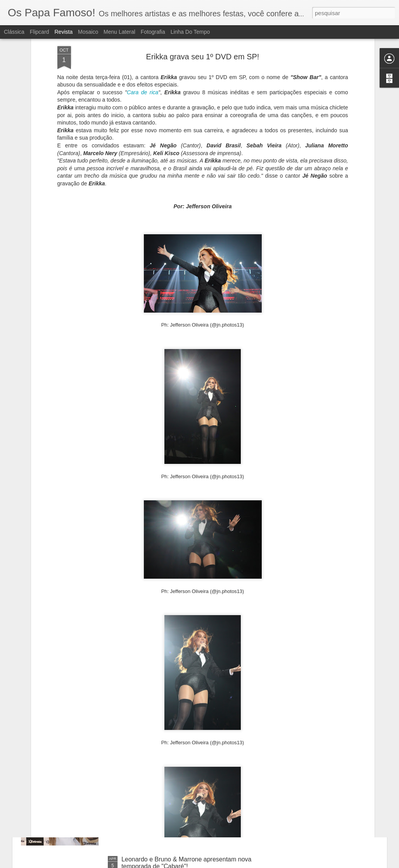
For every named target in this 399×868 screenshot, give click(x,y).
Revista (63, 32)
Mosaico (88, 32)
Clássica (14, 32)
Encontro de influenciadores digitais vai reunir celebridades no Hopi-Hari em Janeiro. (184, 687)
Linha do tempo (190, 32)
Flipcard (40, 32)
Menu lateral (119, 32)
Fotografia (153, 32)
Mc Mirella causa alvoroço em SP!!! (170, 771)
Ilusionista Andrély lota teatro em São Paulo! (182, 595)
